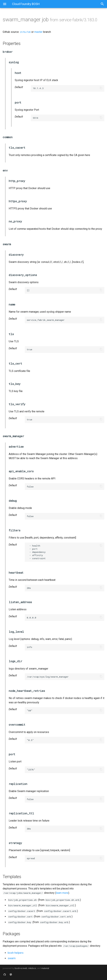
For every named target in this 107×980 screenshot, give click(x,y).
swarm (12, 958)
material (45, 968)
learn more (62, 893)
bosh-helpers (16, 953)
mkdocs (32, 968)
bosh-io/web (21, 968)
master (38, 32)
